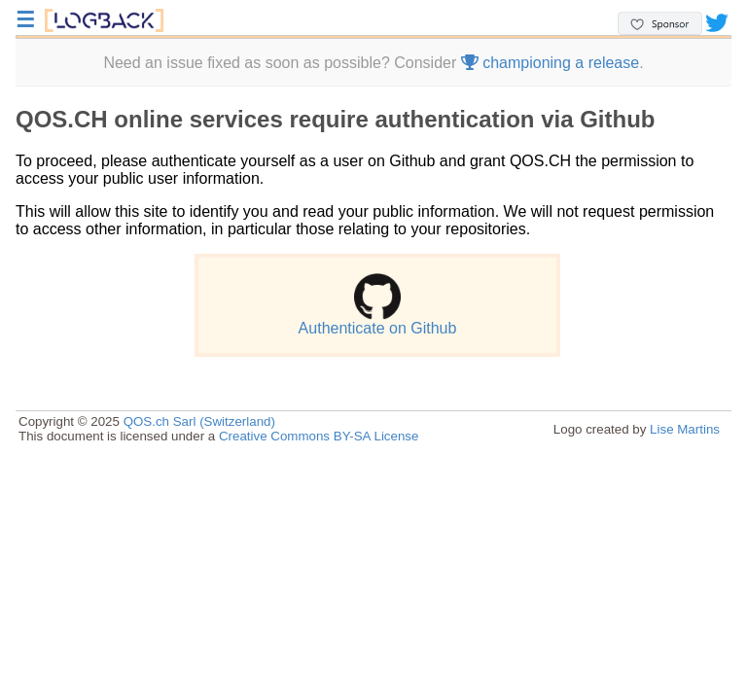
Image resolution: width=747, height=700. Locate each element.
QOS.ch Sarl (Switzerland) (199, 421)
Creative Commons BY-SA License (319, 436)
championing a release (550, 63)
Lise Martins (685, 429)
